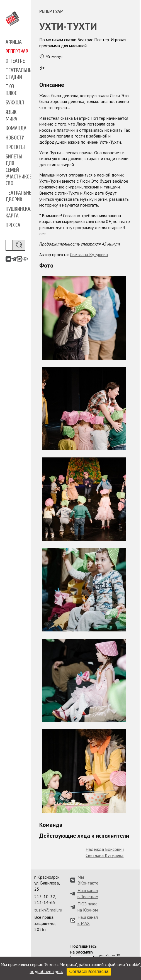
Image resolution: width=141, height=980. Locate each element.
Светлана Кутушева (89, 254)
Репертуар (17, 52)
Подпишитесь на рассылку (83, 949)
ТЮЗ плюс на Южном (88, 907)
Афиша (14, 42)
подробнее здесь (47, 971)
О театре (15, 61)
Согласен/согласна (89, 972)
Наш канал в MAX (88, 920)
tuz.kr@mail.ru (48, 910)
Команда (16, 128)
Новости (15, 138)
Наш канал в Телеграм (88, 893)
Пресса (13, 225)
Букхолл (15, 103)
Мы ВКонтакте (88, 880)
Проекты (15, 147)
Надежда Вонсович (105, 849)
